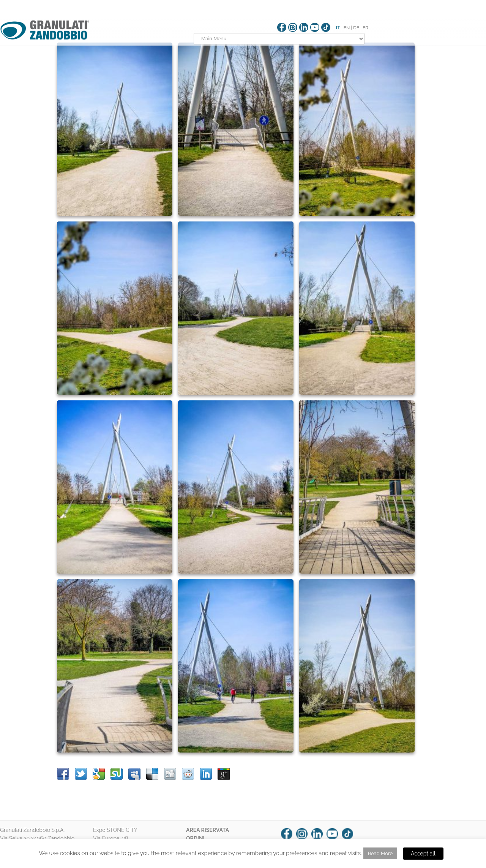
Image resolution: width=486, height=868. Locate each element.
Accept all (423, 854)
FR (365, 28)
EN (347, 28)
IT (338, 28)
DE (356, 28)
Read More (380, 853)
